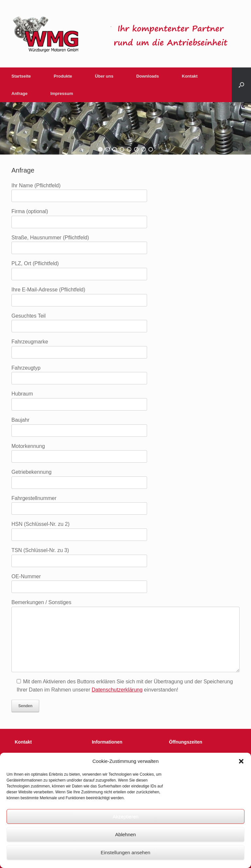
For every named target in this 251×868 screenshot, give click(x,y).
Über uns (104, 76)
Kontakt (190, 76)
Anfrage (19, 93)
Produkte (63, 76)
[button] (241, 761)
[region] (125, 128)
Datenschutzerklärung (117, 690)
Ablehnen (125, 834)
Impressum (62, 93)
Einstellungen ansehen (125, 852)
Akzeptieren (125, 816)
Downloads (148, 76)
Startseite (21, 76)
